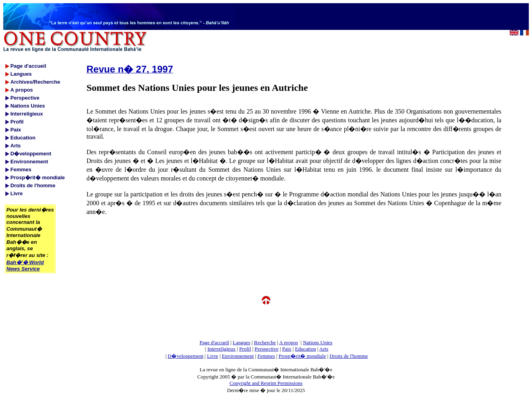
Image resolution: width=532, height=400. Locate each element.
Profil (245, 349)
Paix (287, 349)
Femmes (266, 356)
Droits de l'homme (349, 356)
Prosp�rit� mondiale (302, 356)
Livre (212, 356)
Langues (241, 342)
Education (305, 349)
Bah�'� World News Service (25, 266)
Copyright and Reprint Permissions (266, 383)
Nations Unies (318, 342)
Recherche (265, 342)
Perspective (267, 349)
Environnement (238, 356)
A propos (288, 342)
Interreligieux (221, 349)
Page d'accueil (214, 342)
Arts (324, 349)
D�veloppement (186, 356)
